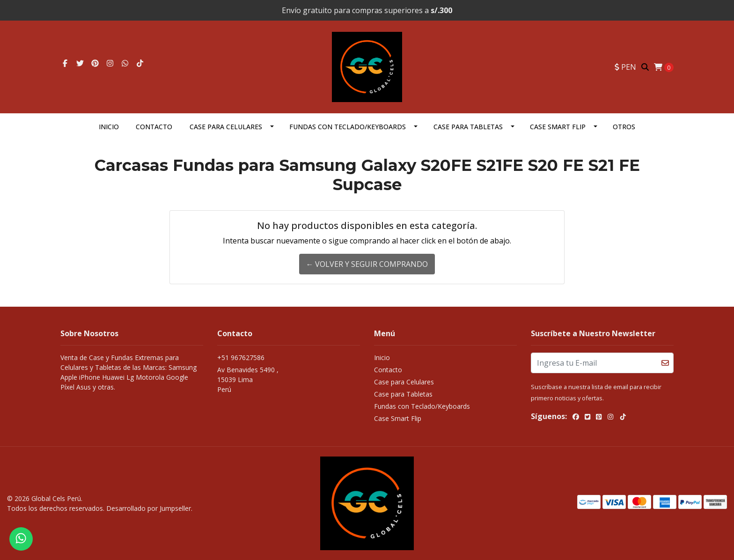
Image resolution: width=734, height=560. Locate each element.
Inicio (109, 127)
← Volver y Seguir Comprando (367, 264)
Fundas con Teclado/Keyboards (348, 127)
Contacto (154, 127)
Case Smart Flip (558, 127)
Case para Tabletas (468, 127)
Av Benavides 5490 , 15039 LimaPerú (248, 379)
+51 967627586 (241, 357)
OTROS (624, 127)
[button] (625, 67)
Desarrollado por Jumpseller (149, 508)
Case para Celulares (226, 127)
